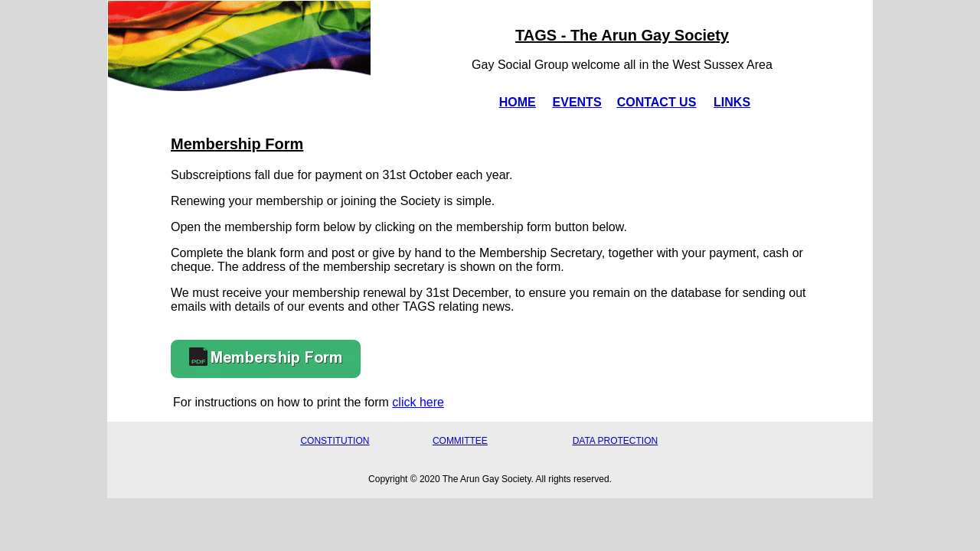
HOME (518, 102)
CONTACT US (657, 102)
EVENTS (577, 102)
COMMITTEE (460, 441)
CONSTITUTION (335, 441)
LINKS (732, 102)
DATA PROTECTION (616, 441)
